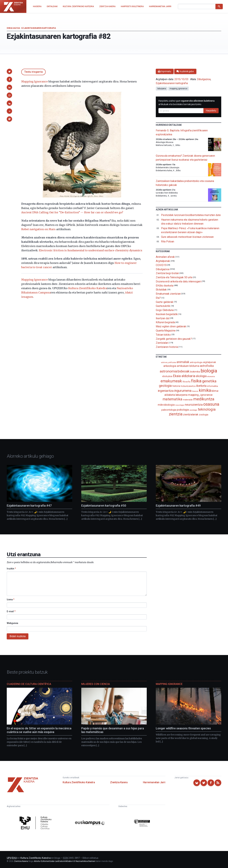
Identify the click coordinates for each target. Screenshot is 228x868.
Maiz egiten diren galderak (171, 326)
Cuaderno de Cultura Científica (29, 684)
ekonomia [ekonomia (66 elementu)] (211, 376)
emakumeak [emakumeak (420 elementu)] (171, 381)
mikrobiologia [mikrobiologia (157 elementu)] (166, 405)
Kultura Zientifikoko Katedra (88, 288)
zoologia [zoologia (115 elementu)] (204, 415)
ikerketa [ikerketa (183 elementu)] (201, 386)
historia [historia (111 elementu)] (176, 386)
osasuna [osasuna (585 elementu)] (211, 404)
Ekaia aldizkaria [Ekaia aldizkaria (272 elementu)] (184, 376)
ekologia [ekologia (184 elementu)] (201, 376)
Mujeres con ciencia (96, 684)
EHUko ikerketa (165, 285)
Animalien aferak (165, 257)
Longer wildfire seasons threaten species (183, 728)
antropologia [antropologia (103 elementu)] (196, 362)
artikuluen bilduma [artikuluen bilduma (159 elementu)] (188, 366)
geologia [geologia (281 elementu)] (165, 386)
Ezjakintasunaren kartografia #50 (104, 506)
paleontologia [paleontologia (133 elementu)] (169, 410)
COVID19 (161, 265)
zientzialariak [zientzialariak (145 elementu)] (191, 415)
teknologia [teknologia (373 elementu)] (207, 409)
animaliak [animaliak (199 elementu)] (183, 362)
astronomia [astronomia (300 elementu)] (168, 371)
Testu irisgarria (33, 72)
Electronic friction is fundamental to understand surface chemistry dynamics (91, 250)
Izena (11, 599)
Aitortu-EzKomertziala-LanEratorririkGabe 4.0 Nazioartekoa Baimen (65, 861)
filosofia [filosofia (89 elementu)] (186, 382)
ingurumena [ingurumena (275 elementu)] (183, 391)
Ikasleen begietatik (167, 314)
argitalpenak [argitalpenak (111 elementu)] (210, 362)
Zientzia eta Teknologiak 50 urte (174, 277)
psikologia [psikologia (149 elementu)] (183, 410)
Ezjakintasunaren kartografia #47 (29, 506)
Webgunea (12, 623)
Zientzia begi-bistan (167, 273)
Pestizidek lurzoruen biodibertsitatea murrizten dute (191, 215)
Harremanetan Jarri (154, 782)
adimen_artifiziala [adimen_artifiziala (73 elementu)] (169, 362)
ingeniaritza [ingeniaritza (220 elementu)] (166, 391)
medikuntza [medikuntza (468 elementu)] (204, 399)
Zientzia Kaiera (119, 782)
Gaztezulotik (163, 306)
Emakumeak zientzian (168, 294)
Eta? (158, 298)
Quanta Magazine (166, 331)
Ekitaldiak (161, 290)
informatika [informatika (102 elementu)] (213, 386)
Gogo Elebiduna (165, 310)
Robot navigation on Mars (38, 229)
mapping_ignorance (178, 89)
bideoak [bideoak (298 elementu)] (183, 371)
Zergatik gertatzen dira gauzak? (174, 339)
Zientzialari (162, 343)
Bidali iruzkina (18, 636)
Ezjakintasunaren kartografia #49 (178, 506)
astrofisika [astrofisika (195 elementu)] (207, 366)
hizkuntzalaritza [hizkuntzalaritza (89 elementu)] (188, 386)
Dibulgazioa (13, 28)
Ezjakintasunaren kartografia (39, 28)
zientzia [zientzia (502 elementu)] (176, 414)
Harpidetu (211, 111)
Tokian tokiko (163, 335)
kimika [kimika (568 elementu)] (205, 390)
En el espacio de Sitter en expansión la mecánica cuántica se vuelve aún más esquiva (39, 730)
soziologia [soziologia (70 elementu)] (193, 410)
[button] (9, 71)
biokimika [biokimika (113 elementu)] (195, 372)
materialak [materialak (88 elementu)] (188, 400)
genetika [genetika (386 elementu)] (209, 381)
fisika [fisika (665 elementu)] (196, 381)
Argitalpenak (163, 261)
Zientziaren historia (167, 347)
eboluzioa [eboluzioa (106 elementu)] (167, 376)
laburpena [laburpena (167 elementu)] (182, 395)
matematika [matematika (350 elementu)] (173, 399)
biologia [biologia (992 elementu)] (209, 371)
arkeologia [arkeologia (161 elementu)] (170, 366)
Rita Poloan (168, 241)
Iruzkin (11, 569)
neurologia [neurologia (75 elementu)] (180, 405)
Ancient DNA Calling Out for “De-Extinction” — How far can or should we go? (72, 212)
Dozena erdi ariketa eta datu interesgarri (179, 281)
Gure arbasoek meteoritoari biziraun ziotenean (187, 237)
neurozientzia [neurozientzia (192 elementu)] (194, 405)
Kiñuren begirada (165, 322)
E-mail (11, 611)
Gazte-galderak (165, 302)
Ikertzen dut (163, 318)
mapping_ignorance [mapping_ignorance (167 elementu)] (200, 395)
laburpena (162, 89)
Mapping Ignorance (35, 81)
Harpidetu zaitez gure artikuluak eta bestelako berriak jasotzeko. (186, 103)
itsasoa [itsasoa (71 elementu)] (195, 391)
